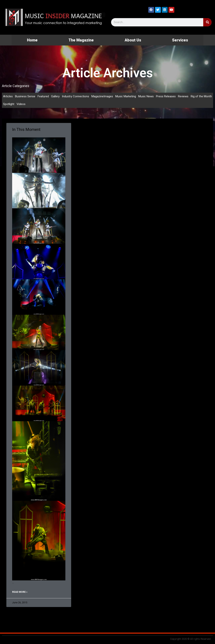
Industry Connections (75, 96)
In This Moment (26, 129)
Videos (21, 104)
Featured (43, 96)
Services (180, 40)
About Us (133, 40)
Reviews (183, 96)
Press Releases (166, 96)
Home (32, 40)
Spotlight (9, 104)
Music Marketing (126, 96)
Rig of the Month (201, 96)
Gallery (55, 96)
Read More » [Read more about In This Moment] (20, 592)
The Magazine (81, 40)
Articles (8, 96)
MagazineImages (102, 96)
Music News (146, 96)
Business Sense (25, 96)
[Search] (207, 22)
